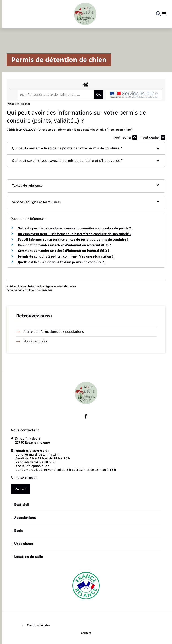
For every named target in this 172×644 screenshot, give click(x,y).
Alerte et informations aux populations (50, 332)
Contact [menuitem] (86, 633)
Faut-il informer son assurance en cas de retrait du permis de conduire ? (73, 240)
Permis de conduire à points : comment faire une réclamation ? (66, 257)
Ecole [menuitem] (17, 531)
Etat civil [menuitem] (20, 505)
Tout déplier (153, 138)
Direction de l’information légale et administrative (43, 286)
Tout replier (125, 138)
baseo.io (47, 290)
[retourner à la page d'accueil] (85, 14)
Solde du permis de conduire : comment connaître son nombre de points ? (74, 228)
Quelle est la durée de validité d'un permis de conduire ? (61, 262)
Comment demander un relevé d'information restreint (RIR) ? (64, 245)
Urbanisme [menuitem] (22, 544)
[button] (86, 148)
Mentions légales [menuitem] (39, 625)
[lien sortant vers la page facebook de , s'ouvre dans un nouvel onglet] (86, 416)
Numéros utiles (32, 341)
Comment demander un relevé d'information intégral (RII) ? (64, 251)
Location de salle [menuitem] (27, 557)
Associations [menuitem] (23, 518)
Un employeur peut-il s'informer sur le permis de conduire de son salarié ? (75, 234)
